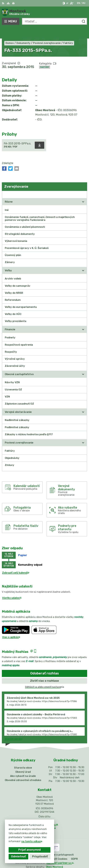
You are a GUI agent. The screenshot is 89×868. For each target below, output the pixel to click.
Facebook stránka (45, 817)
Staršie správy (14, 728)
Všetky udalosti (12, 587)
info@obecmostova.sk (45, 813)
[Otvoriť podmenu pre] (83, 191)
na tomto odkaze (32, 841)
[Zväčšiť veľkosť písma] (72, 3)
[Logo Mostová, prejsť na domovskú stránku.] (44, 12)
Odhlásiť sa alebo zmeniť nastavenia (45, 676)
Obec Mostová (54, 856)
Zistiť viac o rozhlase (44, 670)
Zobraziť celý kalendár (16, 561)
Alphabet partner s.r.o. (60, 852)
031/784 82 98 (45, 810)
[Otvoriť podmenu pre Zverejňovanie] (83, 183)
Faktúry (45, 56)
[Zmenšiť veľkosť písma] (67, 3)
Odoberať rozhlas (45, 662)
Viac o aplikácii (11, 626)
